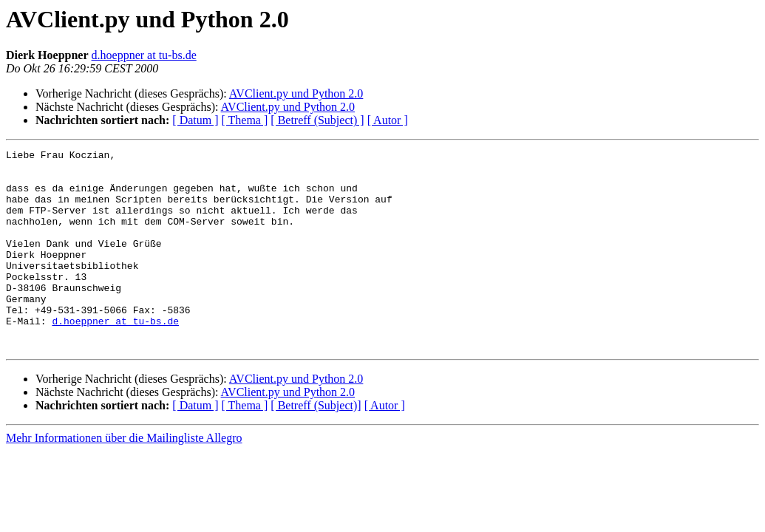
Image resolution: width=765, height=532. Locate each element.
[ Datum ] (195, 120)
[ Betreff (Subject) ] (317, 120)
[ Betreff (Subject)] (316, 445)
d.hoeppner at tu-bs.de (144, 55)
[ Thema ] (245, 120)
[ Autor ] (388, 120)
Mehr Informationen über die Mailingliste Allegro (124, 478)
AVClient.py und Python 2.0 (296, 93)
